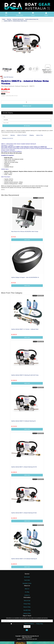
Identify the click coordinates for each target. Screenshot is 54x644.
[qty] (27, 117)
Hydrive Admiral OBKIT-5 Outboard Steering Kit (23, 421)
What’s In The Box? (22, 135)
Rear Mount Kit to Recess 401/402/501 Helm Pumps (25, 231)
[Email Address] (27, 621)
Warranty (13, 135)
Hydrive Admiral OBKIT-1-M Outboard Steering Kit (24, 559)
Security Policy (27, 610)
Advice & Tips (40, 135)
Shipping (32, 135)
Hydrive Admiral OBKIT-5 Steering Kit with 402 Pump (25, 375)
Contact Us (27, 595)
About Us (27, 589)
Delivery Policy (27, 613)
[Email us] (27, 630)
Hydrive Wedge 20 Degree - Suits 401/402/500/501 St (25, 277)
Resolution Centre (27, 583)
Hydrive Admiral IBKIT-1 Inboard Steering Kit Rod (24, 513)
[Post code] (27, 123)
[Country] (27, 120)
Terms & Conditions (29, 624)
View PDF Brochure (7, 77)
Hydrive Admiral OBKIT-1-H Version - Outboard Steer (25, 329)
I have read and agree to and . (27, 624)
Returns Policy (27, 607)
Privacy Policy (27, 604)
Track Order (27, 580)
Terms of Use (27, 601)
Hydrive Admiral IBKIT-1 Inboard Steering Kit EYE (24, 467)
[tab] (5, 135)
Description (5, 135)
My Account (27, 577)
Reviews (8, 138)
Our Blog (27, 592)
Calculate (27, 126)
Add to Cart (27, 106)
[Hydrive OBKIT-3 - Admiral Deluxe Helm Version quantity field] (27, 102)
